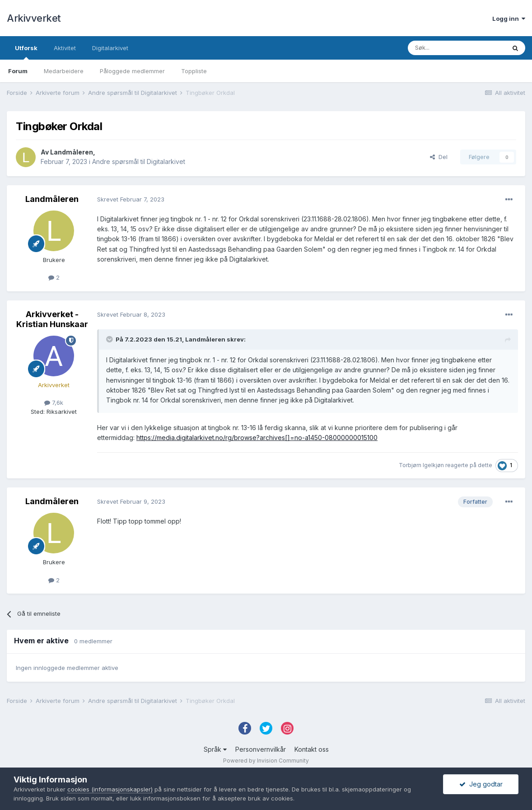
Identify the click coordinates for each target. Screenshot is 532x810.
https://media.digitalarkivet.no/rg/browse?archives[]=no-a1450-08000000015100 (257, 438)
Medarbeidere (64, 71)
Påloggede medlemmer (132, 71)
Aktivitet (65, 48)
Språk (215, 749)
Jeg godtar (481, 784)
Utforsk (26, 52)
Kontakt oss (312, 749)
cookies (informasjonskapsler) (110, 789)
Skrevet (131, 199)
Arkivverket (34, 18)
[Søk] (457, 48)
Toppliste (194, 71)
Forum (18, 71)
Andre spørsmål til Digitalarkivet (139, 162)
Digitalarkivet (110, 48)
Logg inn (509, 19)
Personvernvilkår (261, 749)
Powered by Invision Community (266, 761)
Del (439, 157)
